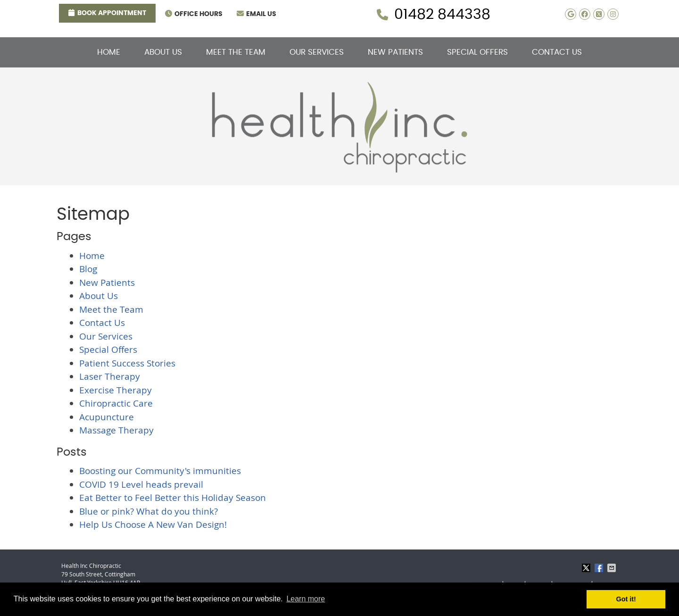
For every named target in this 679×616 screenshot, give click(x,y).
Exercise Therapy (116, 390)
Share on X (587, 568)
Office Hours (194, 14)
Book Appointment (107, 13)
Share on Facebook (600, 568)
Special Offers (477, 52)
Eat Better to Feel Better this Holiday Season (173, 498)
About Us (163, 52)
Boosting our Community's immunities (160, 471)
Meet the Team (236, 52)
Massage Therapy (116, 430)
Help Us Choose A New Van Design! (153, 524)
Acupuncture (107, 417)
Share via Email (613, 568)
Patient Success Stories (127, 363)
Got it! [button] (626, 599)
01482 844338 (442, 15)
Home (109, 52)
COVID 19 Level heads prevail (141, 484)
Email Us (257, 14)
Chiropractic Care (116, 403)
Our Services (317, 52)
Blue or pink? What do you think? (149, 511)
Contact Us (557, 52)
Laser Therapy (110, 376)
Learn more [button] (306, 599)
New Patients (395, 52)
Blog (88, 269)
